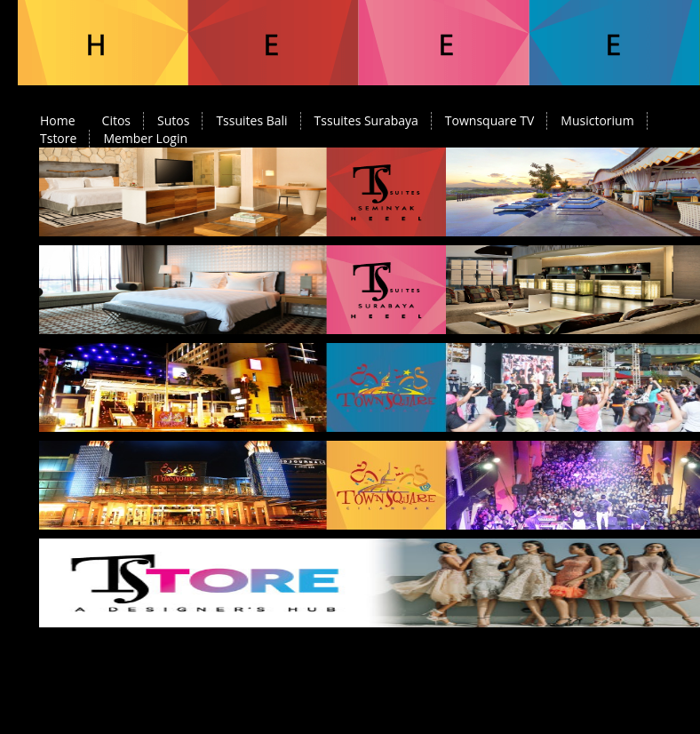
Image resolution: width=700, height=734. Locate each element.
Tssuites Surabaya (366, 120)
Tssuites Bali (251, 120)
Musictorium (597, 120)
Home (58, 120)
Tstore (58, 138)
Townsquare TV (489, 120)
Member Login (145, 138)
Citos (116, 120)
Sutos (173, 120)
